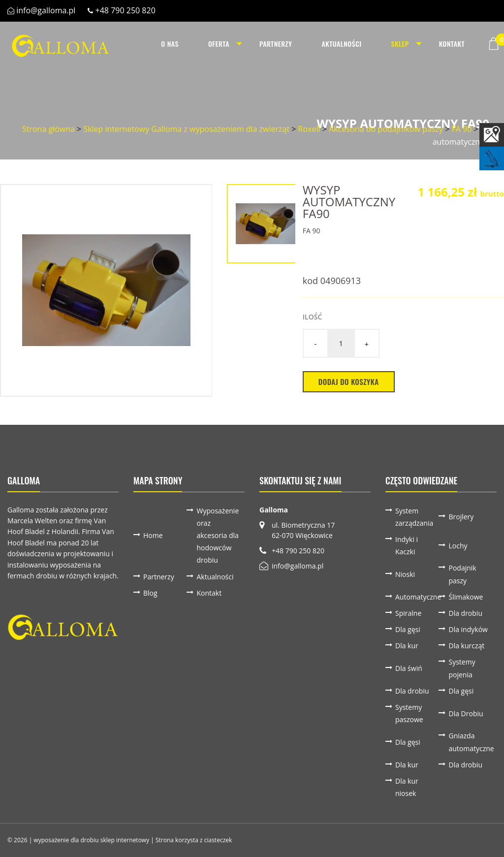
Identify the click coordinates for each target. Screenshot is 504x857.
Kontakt (452, 44)
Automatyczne (417, 597)
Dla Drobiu (466, 714)
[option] (106, 290)
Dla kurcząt (466, 646)
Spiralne (408, 613)
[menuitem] (169, 44)
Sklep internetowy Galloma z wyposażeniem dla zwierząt (186, 129)
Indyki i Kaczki (407, 545)
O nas (169, 44)
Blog (150, 593)
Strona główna (48, 129)
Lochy (458, 546)
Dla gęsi (408, 629)
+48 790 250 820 (126, 10)
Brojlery (461, 517)
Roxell (309, 129)
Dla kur (407, 646)
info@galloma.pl (46, 10)
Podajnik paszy (462, 574)
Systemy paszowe (409, 713)
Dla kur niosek (407, 787)
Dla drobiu (465, 613)
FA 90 (461, 129)
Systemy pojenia (462, 668)
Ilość (312, 317)
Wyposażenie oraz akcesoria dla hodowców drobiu (218, 536)
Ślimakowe (466, 597)
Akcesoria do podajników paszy (386, 129)
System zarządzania (414, 517)
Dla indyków (468, 629)
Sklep (399, 44)
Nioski (405, 574)
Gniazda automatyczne (470, 742)
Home (153, 535)
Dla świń (409, 668)
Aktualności (341, 44)
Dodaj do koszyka (349, 381)
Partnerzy (275, 44)
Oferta (218, 44)
